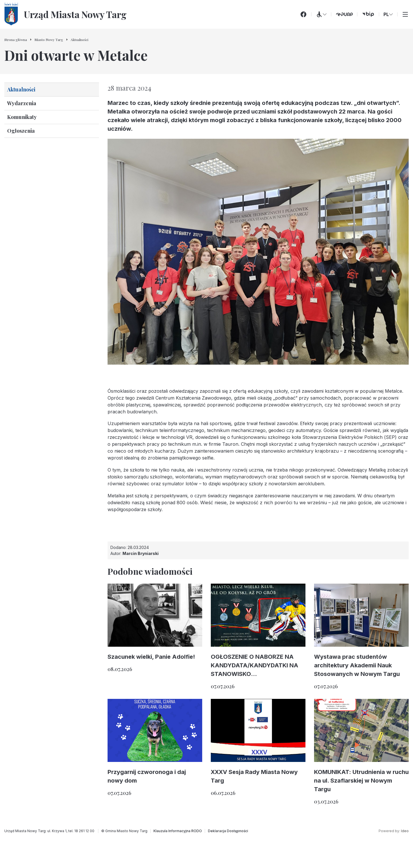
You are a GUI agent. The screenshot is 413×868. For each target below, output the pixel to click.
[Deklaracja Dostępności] (228, 831)
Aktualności (21, 89)
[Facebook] (303, 14)
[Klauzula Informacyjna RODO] (178, 831)
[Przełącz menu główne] (405, 14)
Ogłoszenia (21, 131)
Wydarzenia (22, 103)
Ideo (405, 831)
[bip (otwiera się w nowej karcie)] (368, 14)
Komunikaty (22, 117)
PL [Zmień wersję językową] (388, 14)
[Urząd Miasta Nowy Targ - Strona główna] (65, 14)
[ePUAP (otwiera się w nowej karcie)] (344, 14)
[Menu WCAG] (321, 14)
